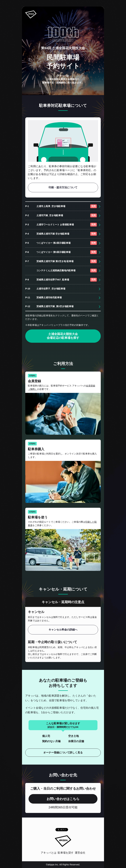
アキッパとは (49, 853)
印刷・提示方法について (63, 187)
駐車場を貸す (66, 853)
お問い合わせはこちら (63, 799)
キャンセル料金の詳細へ (63, 630)
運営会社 (80, 853)
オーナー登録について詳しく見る (63, 753)
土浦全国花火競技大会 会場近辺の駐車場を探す (63, 336)
